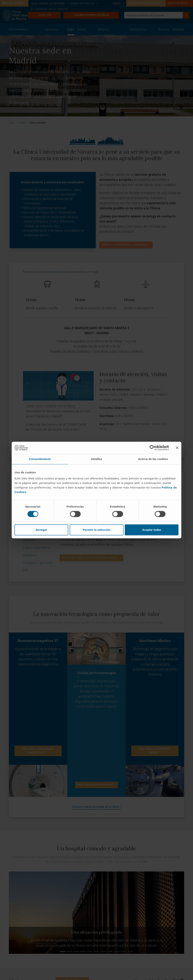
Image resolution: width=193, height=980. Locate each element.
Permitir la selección (96, 530)
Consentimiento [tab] (40, 459)
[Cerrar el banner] (177, 448)
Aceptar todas (152, 530)
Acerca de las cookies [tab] (153, 459)
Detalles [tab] (96, 459)
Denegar (41, 530)
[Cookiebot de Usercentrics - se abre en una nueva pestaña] (152, 448)
